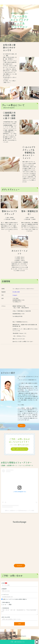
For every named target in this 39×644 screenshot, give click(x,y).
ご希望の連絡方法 (6, 602)
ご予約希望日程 (5, 608)
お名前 (3, 583)
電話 (10, 605)
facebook (19, 566)
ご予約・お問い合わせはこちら (17, 642)
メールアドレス (5, 595)
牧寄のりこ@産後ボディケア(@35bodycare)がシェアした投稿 (20, 511)
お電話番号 (4, 589)
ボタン (22, 426)
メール (4, 605)
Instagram (15, 295)
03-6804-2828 (16, 292)
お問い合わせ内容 (6, 618)
